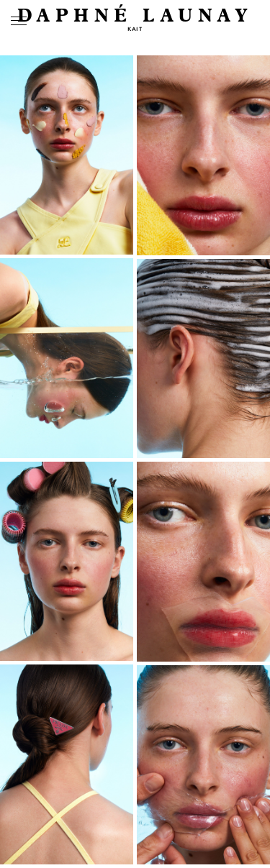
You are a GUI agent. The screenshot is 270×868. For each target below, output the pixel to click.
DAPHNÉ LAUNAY (135, 16)
